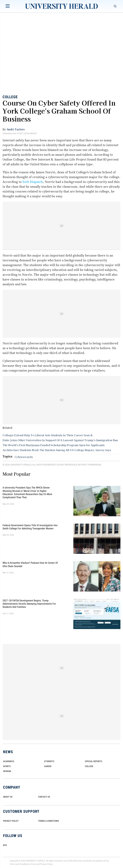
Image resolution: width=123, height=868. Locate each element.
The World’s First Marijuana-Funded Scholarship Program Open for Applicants (54, 445)
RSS (5, 845)
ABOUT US (8, 797)
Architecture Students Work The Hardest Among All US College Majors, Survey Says (57, 450)
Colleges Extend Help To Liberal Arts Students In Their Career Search (47, 435)
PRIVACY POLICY (11, 821)
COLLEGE (89, 766)
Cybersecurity (24, 457)
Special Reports (94, 761)
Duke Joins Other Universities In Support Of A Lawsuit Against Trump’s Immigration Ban (60, 440)
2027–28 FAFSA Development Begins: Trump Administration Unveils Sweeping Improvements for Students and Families (29, 604)
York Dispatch (33, 182)
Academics (9, 761)
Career (48, 766)
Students (49, 761)
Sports (7, 766)
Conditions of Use (28, 864)
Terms (13, 864)
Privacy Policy (46, 864)
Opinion (7, 771)
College (10, 97)
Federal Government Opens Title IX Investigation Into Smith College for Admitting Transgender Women (30, 527)
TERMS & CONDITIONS (49, 821)
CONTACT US (44, 797)
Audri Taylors (16, 129)
